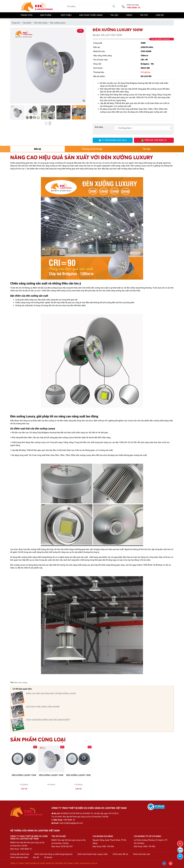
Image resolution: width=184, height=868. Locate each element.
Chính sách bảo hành (19, 857)
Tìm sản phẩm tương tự (162, 39)
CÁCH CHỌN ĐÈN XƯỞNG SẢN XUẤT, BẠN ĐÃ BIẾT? (48, 720)
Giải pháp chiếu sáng (91, 15)
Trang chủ (26, 15)
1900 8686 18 (26, 849)
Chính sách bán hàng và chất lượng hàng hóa (53, 854)
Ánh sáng (99, 127)
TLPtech (94, 863)
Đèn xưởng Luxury (58, 23)
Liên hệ (160, 15)
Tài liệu (114, 15)
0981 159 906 (108, 846)
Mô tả (38, 149)
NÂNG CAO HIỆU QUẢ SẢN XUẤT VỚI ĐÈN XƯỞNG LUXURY (51, 694)
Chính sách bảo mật (142, 854)
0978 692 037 (67, 846)
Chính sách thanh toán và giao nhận (92, 854)
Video (129, 15)
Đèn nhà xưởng (41, 23)
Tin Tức (144, 15)
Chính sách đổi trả (120, 854)
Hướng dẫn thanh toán (20, 854)
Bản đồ (36, 857)
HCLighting (145, 72)
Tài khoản (48, 857)
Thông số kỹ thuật (92, 149)
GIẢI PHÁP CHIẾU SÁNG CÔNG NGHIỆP (43, 707)
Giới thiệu (66, 15)
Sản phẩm (47, 15)
